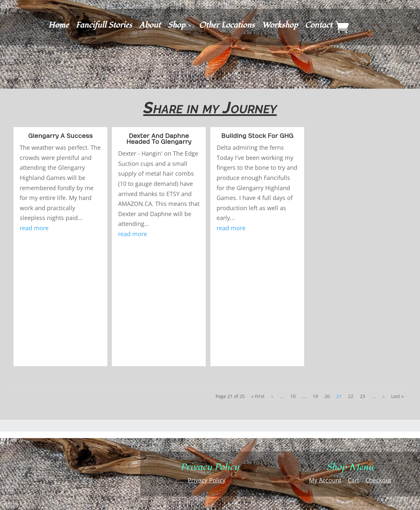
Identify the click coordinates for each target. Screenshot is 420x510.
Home (58, 27)
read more (34, 228)
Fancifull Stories (104, 27)
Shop (176, 27)
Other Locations (227, 27)
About (150, 27)
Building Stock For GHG (257, 136)
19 (315, 396)
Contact (318, 27)
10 (293, 396)
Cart (353, 480)
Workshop (280, 27)
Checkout (378, 480)
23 (363, 396)
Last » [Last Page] (397, 396)
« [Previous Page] (272, 396)
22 (351, 396)
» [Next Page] (383, 396)
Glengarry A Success (61, 136)
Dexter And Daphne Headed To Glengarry (159, 139)
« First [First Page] (258, 396)
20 (327, 396)
